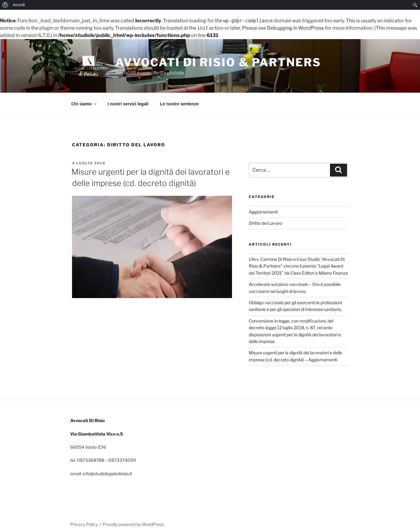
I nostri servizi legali (128, 104)
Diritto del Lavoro (265, 223)
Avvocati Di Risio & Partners (218, 62)
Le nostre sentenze (179, 104)
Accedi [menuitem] (19, 5)
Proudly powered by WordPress (133, 524)
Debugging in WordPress (295, 28)
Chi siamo (85, 104)
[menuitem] (5, 5)
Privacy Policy (84, 524)
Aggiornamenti (263, 212)
